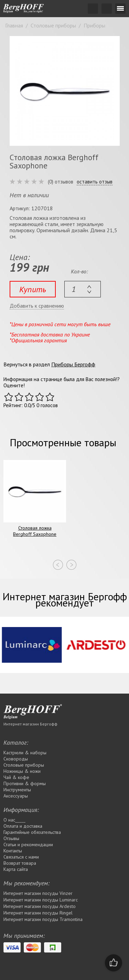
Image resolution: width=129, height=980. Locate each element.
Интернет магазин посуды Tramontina (43, 919)
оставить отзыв (95, 182)
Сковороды (16, 759)
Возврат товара (20, 863)
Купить (33, 289)
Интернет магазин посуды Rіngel (38, 913)
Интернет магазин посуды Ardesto (40, 906)
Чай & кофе (16, 777)
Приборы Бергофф (73, 364)
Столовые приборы (24, 765)
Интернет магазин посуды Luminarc (41, 900)
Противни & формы (25, 783)
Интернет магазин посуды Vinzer (38, 893)
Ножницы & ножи (22, 771)
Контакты (13, 851)
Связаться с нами (21, 857)
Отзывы (11, 838)
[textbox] (83, 289)
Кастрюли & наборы (25, 753)
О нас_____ (14, 820)
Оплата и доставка (23, 826)
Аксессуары (16, 796)
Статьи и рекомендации (28, 845)
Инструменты (17, 790)
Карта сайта (16, 869)
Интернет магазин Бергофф (30, 724)
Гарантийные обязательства (32, 832)
